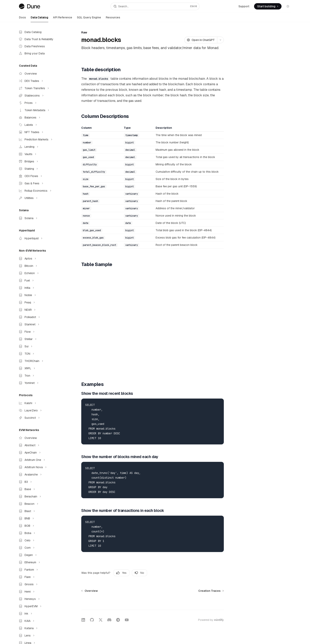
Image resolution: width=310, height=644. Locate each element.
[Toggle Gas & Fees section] (41, 183)
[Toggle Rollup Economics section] (41, 191)
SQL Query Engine (89, 19)
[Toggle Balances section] (41, 117)
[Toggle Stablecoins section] (41, 96)
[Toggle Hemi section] (41, 592)
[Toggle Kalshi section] (41, 403)
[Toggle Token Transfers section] (41, 88)
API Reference (63, 19)
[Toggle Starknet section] (41, 324)
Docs (22, 19)
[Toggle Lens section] (41, 635)
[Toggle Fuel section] (41, 280)
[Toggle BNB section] (41, 518)
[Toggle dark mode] (288, 6)
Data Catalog (39, 19)
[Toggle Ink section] (41, 614)
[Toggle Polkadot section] (41, 317)
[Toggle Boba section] (41, 533)
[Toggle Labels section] (41, 125)
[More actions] (220, 40)
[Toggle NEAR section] (41, 310)
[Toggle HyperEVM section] (41, 606)
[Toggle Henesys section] (41, 599)
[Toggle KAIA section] (41, 621)
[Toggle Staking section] (41, 169)
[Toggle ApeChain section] (41, 453)
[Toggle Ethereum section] (41, 562)
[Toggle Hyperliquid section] (41, 238)
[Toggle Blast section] (41, 511)
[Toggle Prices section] (41, 103)
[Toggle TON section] (41, 354)
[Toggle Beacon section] (41, 504)
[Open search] (155, 6)
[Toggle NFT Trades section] (41, 132)
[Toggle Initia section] (41, 288)
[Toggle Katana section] (41, 628)
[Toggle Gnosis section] (41, 584)
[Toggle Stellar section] (41, 339)
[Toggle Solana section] (41, 218)
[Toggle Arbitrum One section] (41, 460)
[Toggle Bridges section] (41, 161)
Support (244, 6)
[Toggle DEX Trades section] (41, 81)
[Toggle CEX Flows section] (41, 176)
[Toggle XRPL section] (41, 368)
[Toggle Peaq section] (41, 302)
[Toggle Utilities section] (41, 198)
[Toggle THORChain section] (41, 361)
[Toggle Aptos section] (41, 259)
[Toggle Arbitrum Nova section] (41, 467)
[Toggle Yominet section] (41, 383)
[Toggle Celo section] (41, 540)
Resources (113, 19)
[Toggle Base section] (41, 489)
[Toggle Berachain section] (41, 496)
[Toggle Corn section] (41, 548)
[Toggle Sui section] (41, 346)
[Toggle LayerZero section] (41, 410)
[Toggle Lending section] (41, 147)
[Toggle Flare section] (41, 577)
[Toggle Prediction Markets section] (41, 139)
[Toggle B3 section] (41, 482)
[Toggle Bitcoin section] (41, 266)
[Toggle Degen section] (41, 555)
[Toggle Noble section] (41, 295)
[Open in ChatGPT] (201, 40)
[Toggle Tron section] (41, 376)
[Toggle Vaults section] (41, 154)
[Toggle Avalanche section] (41, 474)
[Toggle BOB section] (41, 526)
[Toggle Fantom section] (41, 570)
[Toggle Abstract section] (41, 445)
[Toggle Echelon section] (41, 273)
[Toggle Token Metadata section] (41, 110)
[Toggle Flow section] (41, 332)
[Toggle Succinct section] (41, 418)
